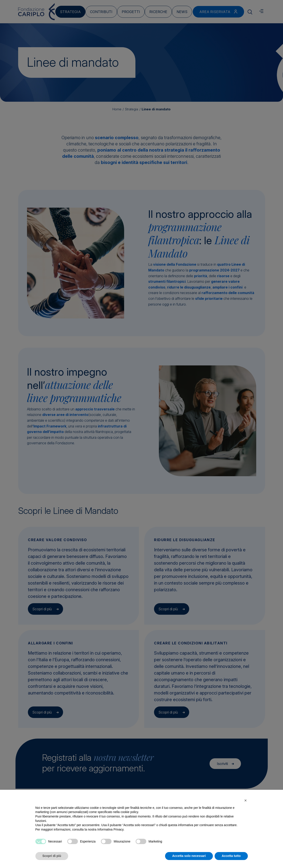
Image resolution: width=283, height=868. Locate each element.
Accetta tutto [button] (231, 856)
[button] (246, 800)
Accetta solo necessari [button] (189, 856)
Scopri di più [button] (52, 856)
